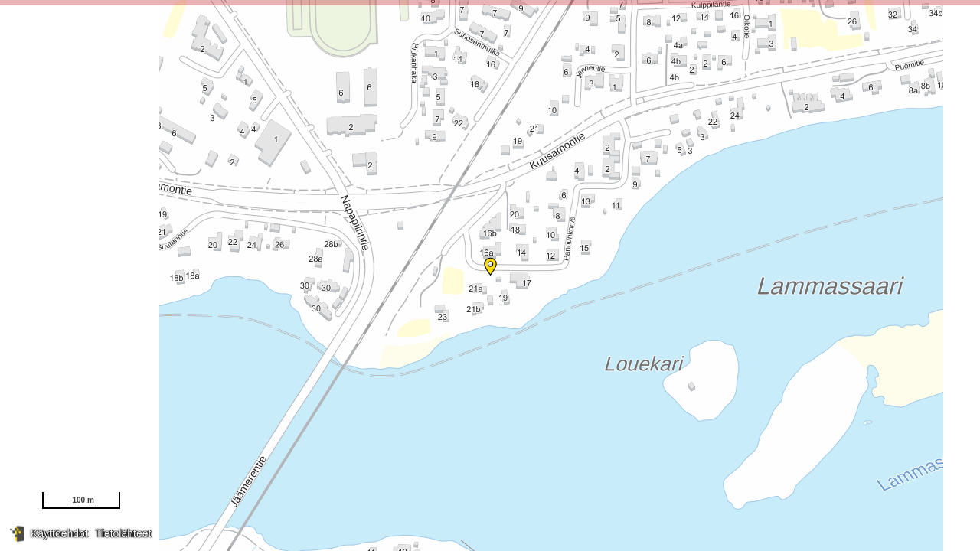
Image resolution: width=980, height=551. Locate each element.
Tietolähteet (124, 533)
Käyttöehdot (59, 533)
